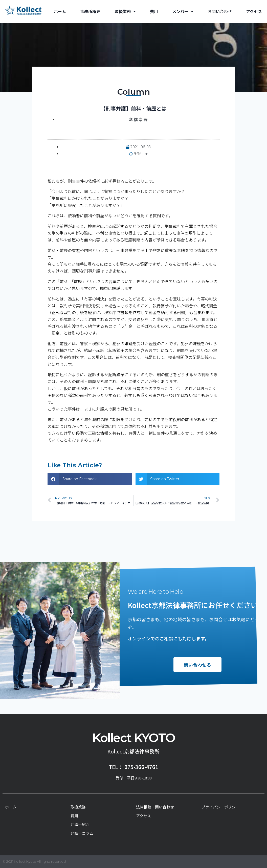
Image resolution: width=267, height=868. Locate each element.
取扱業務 (125, 11)
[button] (90, 479)
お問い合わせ (220, 11)
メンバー (183, 11)
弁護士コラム (82, 833)
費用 (154, 11)
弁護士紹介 (80, 824)
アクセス (254, 11)
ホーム (60, 11)
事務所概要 (90, 11)
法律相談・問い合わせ (155, 807)
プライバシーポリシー (220, 807)
